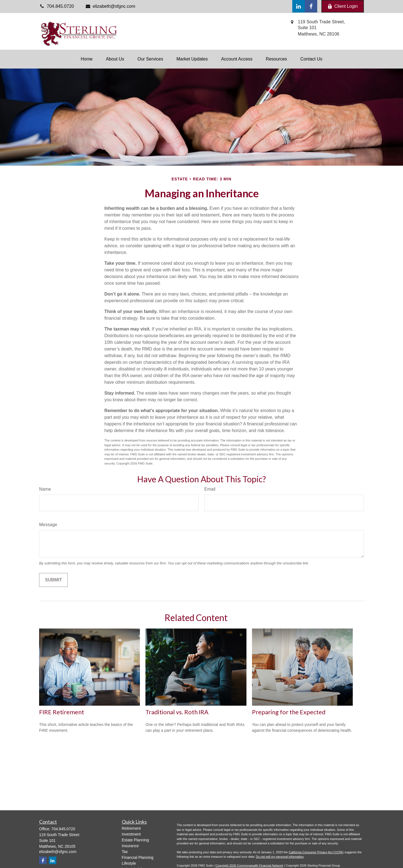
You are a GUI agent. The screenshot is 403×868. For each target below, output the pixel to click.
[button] (87, 59)
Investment (131, 834)
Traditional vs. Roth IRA (177, 712)
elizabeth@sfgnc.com (110, 6)
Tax (125, 852)
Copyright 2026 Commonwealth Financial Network (249, 866)
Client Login (343, 6)
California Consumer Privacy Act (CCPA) (316, 852)
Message (48, 525)
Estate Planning (135, 840)
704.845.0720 (63, 829)
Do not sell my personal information (280, 857)
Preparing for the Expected (289, 712)
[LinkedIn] (299, 6)
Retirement (131, 828)
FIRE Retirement (62, 712)
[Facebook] (311, 6)
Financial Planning (138, 857)
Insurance (130, 846)
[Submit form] (53, 580)
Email (210, 489)
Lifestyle (129, 863)
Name (45, 489)
